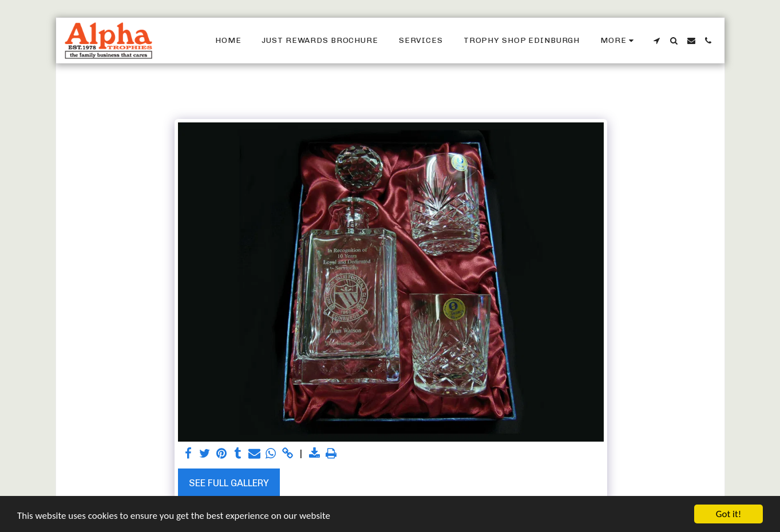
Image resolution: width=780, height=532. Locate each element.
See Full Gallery (229, 483)
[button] (657, 41)
